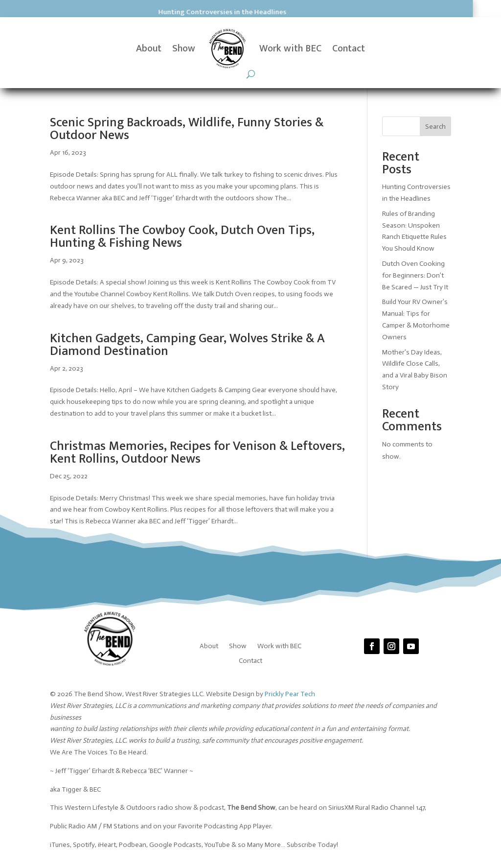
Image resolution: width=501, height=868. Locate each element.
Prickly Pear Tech (290, 694)
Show (184, 48)
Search (435, 127)
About (149, 48)
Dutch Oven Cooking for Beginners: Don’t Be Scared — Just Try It (416, 275)
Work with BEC (290, 48)
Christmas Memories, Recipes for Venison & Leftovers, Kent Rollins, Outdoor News (197, 453)
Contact (349, 48)
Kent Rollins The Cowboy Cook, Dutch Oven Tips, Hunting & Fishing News (182, 237)
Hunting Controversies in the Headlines (146, 12)
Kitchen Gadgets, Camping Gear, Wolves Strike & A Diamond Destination (187, 345)
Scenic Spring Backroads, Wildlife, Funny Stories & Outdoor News (187, 129)
